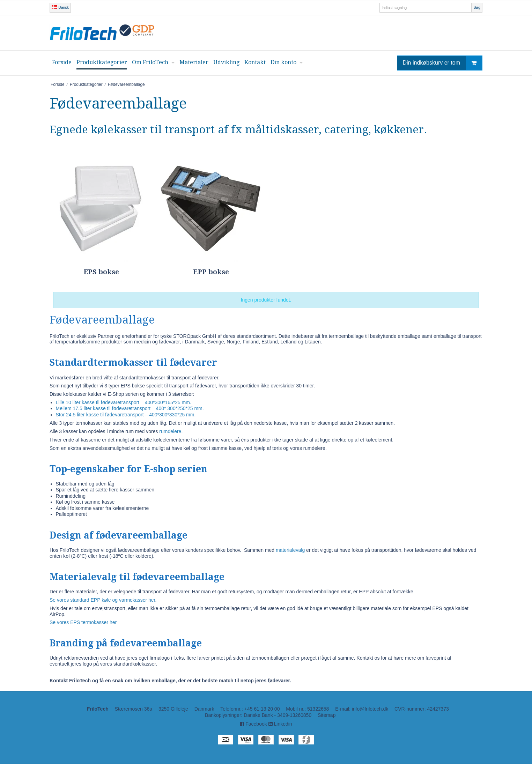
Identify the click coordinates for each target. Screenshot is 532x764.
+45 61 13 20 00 (262, 709)
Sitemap (327, 715)
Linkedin (280, 724)
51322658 (318, 709)
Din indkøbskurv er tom (443, 63)
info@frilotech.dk (370, 709)
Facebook (253, 724)
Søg (477, 7)
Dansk (60, 7)
